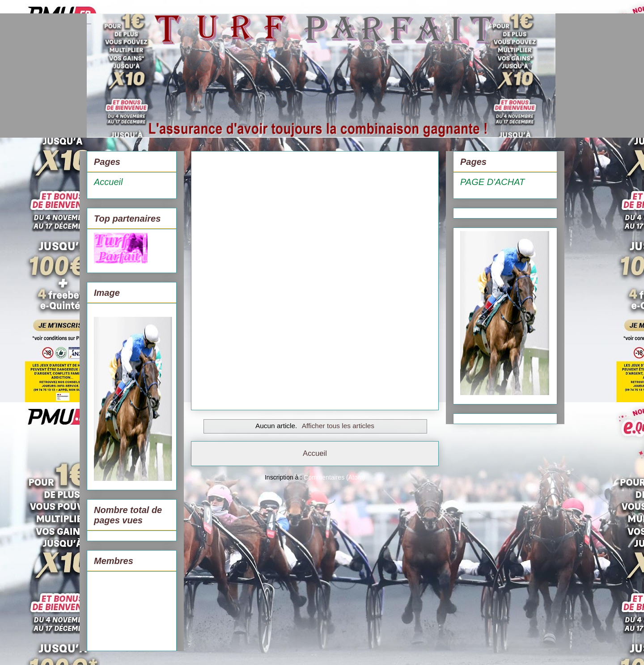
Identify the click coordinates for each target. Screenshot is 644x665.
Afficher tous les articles (338, 426)
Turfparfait (89, 24)
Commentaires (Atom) (334, 477)
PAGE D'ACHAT (492, 182)
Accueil (315, 453)
